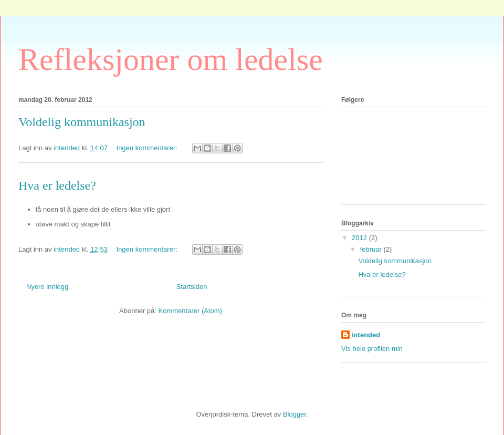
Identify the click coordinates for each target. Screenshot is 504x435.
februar (372, 249)
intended (366, 335)
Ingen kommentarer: (148, 148)
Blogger (295, 414)
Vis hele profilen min (372, 349)
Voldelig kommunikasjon (82, 122)
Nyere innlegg (47, 287)
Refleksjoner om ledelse (171, 59)
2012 (360, 238)
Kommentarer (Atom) (190, 311)
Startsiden (192, 287)
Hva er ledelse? (57, 185)
